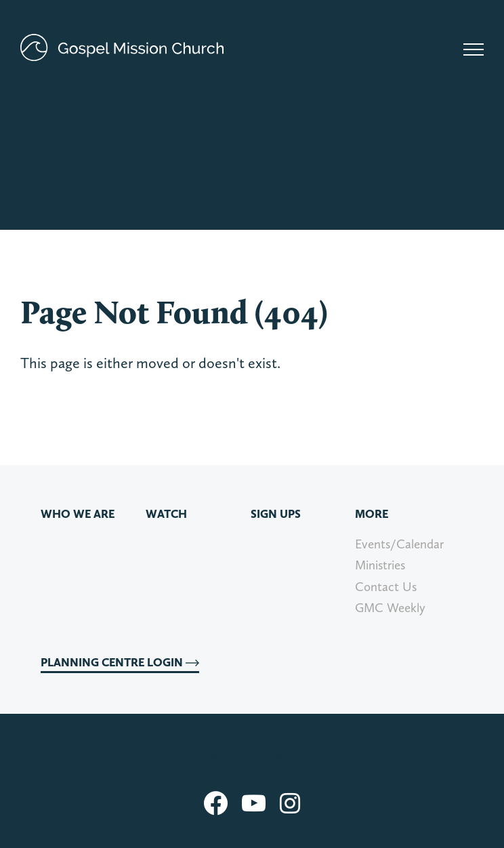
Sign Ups (276, 514)
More (372, 514)
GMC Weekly (390, 608)
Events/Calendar (399, 544)
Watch (166, 514)
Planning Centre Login (120, 663)
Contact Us (386, 587)
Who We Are (78, 514)
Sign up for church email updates (252, 756)
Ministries (380, 565)
